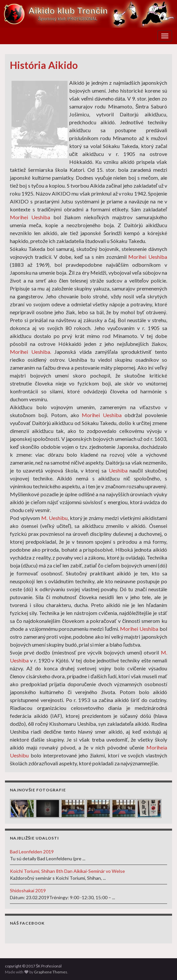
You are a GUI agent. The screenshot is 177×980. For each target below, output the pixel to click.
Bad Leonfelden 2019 (32, 852)
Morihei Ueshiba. (30, 352)
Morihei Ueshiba (30, 217)
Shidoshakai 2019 (28, 890)
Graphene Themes (51, 972)
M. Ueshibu (54, 518)
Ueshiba (118, 470)
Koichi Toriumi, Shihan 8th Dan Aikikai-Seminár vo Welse (67, 871)
